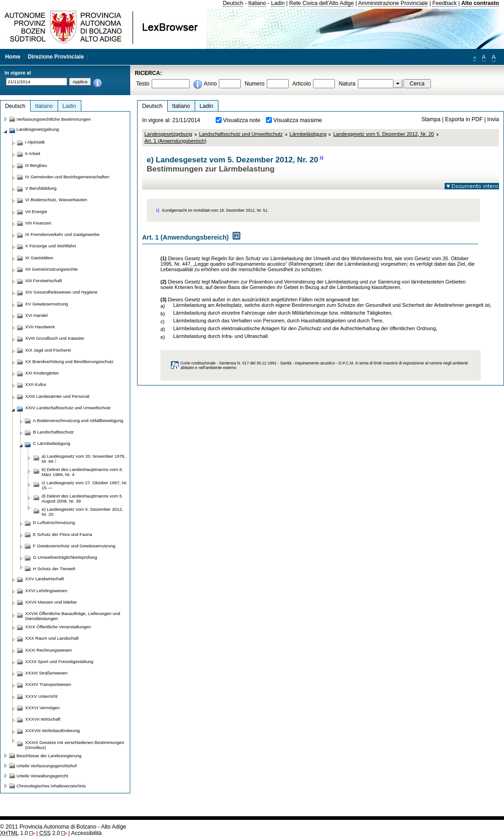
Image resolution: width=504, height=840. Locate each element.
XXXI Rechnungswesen (48, 650)
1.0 (14, 833)
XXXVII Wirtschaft (43, 719)
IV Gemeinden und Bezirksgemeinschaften (67, 177)
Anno (210, 84)
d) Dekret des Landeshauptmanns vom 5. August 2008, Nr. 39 (82, 498)
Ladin (278, 3)
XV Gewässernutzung (47, 304)
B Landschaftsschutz (53, 432)
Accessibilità (86, 833)
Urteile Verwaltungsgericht (42, 776)
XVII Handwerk (40, 327)
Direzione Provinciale (56, 57)
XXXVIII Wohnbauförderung (53, 730)
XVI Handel (36, 315)
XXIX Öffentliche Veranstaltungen (58, 627)
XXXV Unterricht (41, 696)
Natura (347, 84)
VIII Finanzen (38, 223)
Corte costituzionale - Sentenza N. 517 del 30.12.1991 (228, 363)
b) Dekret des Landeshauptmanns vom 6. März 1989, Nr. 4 (82, 472)
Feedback (444, 3)
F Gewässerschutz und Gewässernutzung (74, 546)
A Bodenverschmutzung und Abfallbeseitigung (78, 420)
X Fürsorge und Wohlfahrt (50, 246)
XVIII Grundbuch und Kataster (55, 338)
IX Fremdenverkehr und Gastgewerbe (62, 234)
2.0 (50, 833)
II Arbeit (33, 153)
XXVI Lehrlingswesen (46, 591)
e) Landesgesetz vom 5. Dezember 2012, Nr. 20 (82, 512)
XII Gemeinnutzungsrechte (51, 269)
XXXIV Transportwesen (48, 684)
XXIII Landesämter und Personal (57, 396)
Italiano (257, 3)
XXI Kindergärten (42, 373)
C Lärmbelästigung (52, 443)
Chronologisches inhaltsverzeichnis (51, 786)
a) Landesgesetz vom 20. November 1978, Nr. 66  (84, 459)
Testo (143, 84)
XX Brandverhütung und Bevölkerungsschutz (69, 361)
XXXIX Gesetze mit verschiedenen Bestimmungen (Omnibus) (75, 745)
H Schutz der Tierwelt (54, 569)
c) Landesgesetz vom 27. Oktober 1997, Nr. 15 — (85, 485)
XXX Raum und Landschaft (52, 638)
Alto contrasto (480, 3)
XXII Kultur (36, 384)
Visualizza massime (298, 120)
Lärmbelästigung (308, 134)
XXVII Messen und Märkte (51, 602)
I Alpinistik (35, 142)
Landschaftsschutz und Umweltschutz (241, 134)
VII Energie (36, 211)
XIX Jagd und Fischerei (48, 350)
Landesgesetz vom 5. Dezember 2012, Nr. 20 (383, 134)
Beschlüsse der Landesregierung (49, 756)
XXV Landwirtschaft (45, 579)
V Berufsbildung (41, 188)
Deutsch (233, 3)
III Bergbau (36, 165)
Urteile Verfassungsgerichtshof (47, 766)
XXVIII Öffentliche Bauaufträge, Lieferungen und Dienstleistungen (73, 616)
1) (321, 158)
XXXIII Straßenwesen (46, 673)
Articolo (302, 84)
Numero (254, 84)
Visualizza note (242, 120)
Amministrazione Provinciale (393, 3)
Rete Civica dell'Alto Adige (322, 3)
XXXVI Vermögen (42, 708)
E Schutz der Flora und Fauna (63, 534)
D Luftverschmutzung (54, 522)
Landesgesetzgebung (168, 134)
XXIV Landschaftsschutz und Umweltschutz (68, 408)
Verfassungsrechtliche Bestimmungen (54, 119)
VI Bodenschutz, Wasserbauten (56, 200)
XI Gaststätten (39, 258)
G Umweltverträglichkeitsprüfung (65, 557)
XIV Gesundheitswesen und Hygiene (61, 292)
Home (13, 57)
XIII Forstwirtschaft (43, 281)
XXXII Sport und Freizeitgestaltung (59, 661)
